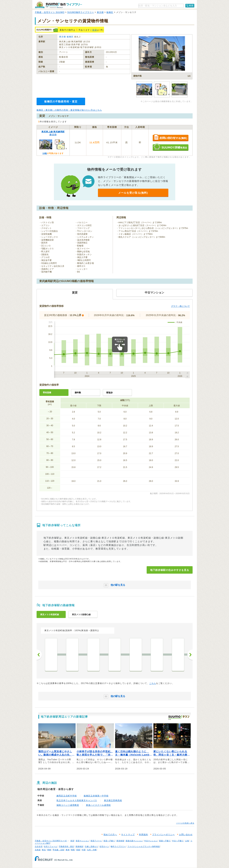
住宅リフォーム (51, 846)
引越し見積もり (91, 846)
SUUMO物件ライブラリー (81, 12)
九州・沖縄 (92, 850)
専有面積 (47, 393)
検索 (191, 6)
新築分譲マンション (134, 841)
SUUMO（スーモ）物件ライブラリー (58, 5)
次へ (190, 655)
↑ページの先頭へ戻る (185, 823)
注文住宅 (39, 846)
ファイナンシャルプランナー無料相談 (144, 846)
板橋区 (110, 12)
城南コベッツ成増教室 (68, 805)
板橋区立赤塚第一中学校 (96, 796)
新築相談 (79, 846)
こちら (153, 683)
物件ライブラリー (118, 846)
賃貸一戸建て (109, 841)
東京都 (100, 12)
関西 (73, 850)
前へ (39, 655)
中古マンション (151, 841)
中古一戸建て (178, 841)
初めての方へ (110, 835)
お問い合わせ (186, 835)
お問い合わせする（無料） (170, 138)
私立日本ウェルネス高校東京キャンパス (77, 800)
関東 (49, 850)
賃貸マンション (82, 841)
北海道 (38, 850)
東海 (68, 850)
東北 (44, 850)
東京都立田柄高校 (113, 800)
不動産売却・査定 (66, 846)
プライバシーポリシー (163, 835)
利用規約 (144, 835)
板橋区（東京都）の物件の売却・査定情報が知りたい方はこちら (69, 110)
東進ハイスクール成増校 (98, 805)
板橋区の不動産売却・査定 (61, 101)
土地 (187, 841)
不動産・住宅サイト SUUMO (50, 12)
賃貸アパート (96, 841)
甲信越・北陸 (58, 850)
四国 (78, 850)
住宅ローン (104, 846)
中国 (84, 850)
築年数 (78, 393)
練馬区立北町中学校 (67, 796)
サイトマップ (128, 835)
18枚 (45, 153)
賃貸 (94, 30)
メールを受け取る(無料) (133, 193)
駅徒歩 (110, 393)
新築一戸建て (165, 841)
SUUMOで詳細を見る (170, 147)
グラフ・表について (180, 306)
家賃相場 (120, 841)
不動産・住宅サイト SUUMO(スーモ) (51, 841)
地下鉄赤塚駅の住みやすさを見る (170, 570)
